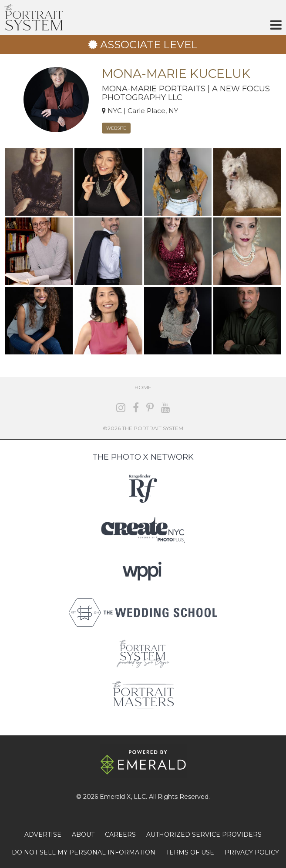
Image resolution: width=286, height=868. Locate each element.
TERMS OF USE (190, 852)
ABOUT (83, 835)
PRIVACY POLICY (252, 852)
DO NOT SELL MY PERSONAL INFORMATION (84, 852)
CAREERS (120, 835)
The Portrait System (34, 17)
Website (116, 128)
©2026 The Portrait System (143, 428)
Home (143, 387)
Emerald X (115, 797)
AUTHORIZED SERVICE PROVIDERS (204, 835)
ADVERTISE (43, 835)
